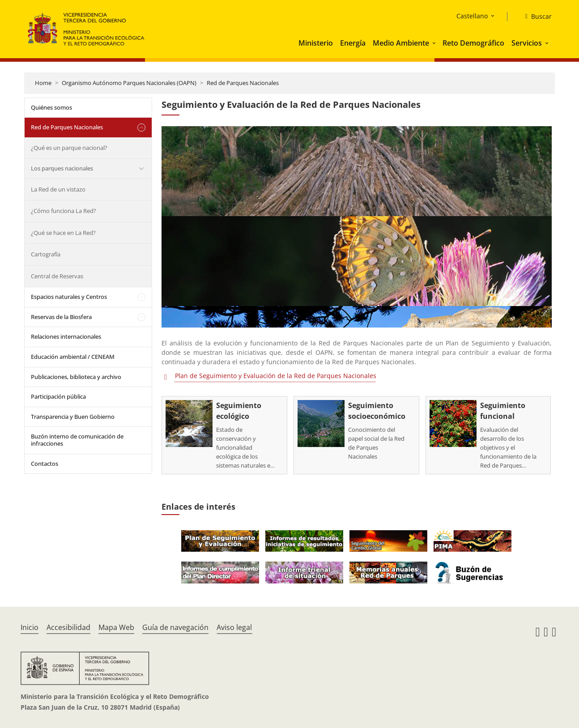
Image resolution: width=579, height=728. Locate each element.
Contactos (45, 464)
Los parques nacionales (62, 168)
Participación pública (58, 396)
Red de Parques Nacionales (243, 83)
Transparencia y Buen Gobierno (73, 417)
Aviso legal (234, 627)
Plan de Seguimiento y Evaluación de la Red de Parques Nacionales (276, 376)
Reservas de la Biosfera (61, 317)
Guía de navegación (175, 627)
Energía (353, 43)
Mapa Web (116, 627)
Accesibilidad (68, 627)
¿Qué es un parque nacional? (69, 148)
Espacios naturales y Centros (69, 297)
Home (43, 83)
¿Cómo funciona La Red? (64, 211)
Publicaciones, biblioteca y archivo (76, 377)
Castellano (472, 16)
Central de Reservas (57, 276)
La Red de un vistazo (58, 189)
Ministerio (316, 43)
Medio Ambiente (401, 43)
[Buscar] (535, 17)
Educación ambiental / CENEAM (73, 357)
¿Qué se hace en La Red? (63, 233)
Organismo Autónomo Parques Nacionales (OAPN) (129, 83)
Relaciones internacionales (66, 336)
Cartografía (46, 254)
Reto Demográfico (473, 43)
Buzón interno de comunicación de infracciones (77, 440)
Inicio (30, 627)
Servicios (527, 43)
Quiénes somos (51, 107)
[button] (435, 43)
